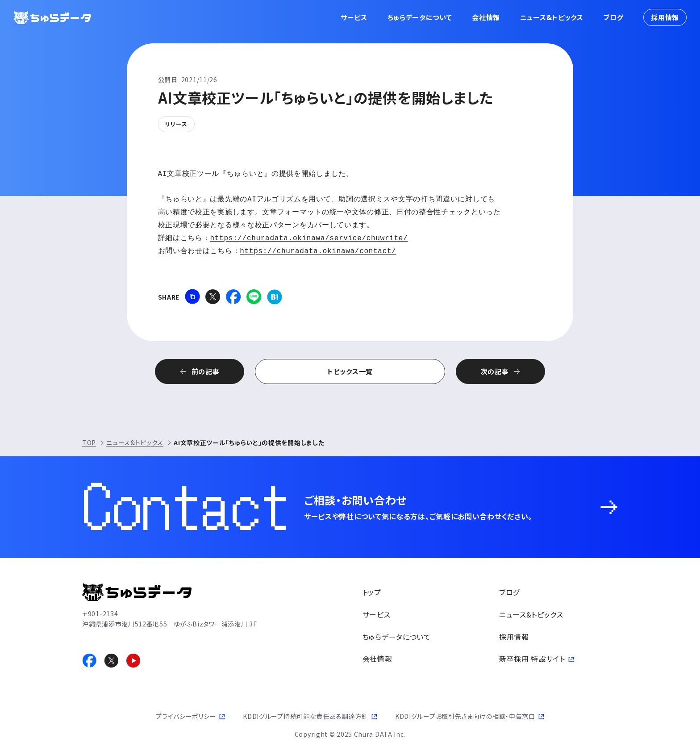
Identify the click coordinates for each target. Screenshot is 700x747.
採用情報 (665, 17)
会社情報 (486, 17)
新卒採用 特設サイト (532, 659)
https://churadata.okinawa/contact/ (318, 251)
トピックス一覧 (350, 371)
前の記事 (206, 371)
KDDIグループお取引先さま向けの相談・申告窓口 (465, 716)
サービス (354, 17)
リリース (176, 124)
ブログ (613, 17)
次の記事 (495, 371)
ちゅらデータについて (420, 17)
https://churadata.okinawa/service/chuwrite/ (309, 238)
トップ (372, 592)
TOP (89, 442)
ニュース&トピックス (552, 17)
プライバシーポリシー (186, 716)
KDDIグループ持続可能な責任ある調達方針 (306, 716)
